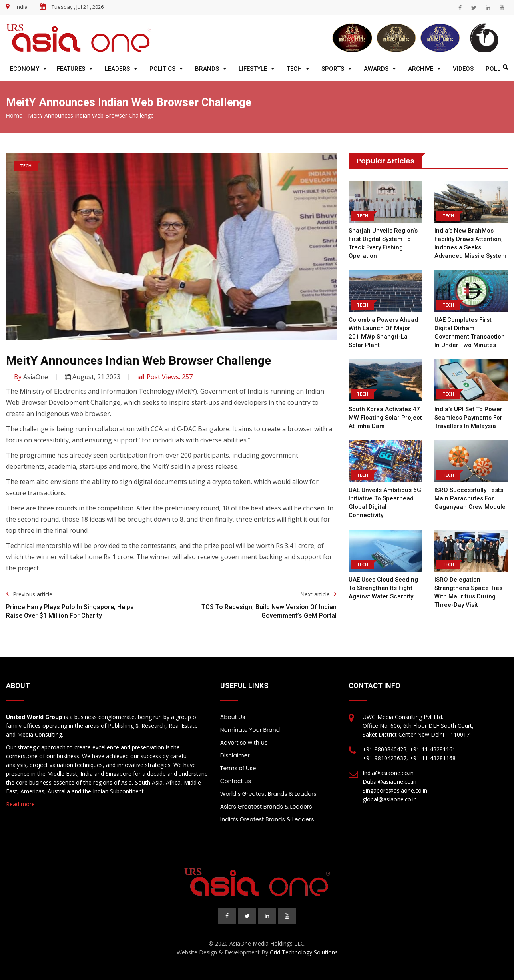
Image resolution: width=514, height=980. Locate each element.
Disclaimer (235, 755)
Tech (294, 69)
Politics (162, 69)
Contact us (236, 781)
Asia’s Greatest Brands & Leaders (266, 807)
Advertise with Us (244, 743)
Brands (207, 69)
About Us (233, 717)
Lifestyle (253, 69)
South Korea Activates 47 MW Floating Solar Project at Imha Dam (385, 418)
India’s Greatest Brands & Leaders (267, 819)
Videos (463, 69)
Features (71, 69)
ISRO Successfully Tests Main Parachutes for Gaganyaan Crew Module (470, 498)
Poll (493, 69)
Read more (20, 804)
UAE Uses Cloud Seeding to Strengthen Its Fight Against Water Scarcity (383, 588)
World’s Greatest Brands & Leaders (268, 794)
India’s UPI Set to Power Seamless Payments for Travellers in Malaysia (468, 418)
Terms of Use (238, 768)
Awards (376, 69)
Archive (421, 69)
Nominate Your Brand (250, 730)
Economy (25, 69)
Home (14, 116)
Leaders (117, 69)
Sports (333, 69)
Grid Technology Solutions (304, 952)
